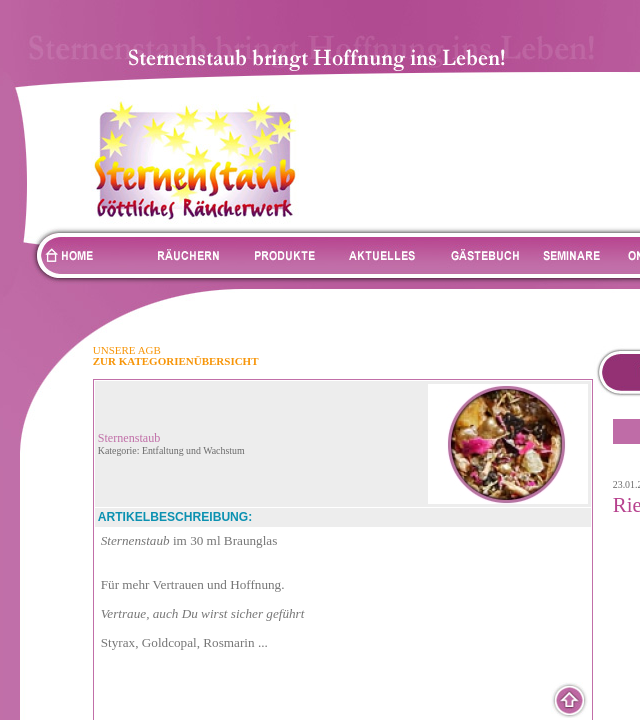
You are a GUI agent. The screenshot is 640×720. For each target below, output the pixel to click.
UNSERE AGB (127, 350)
